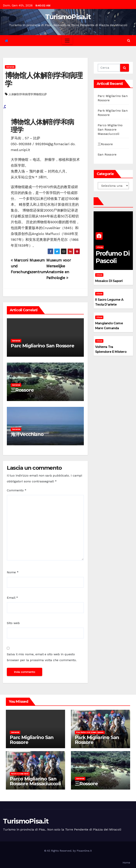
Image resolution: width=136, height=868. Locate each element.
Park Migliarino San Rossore (97, 740)
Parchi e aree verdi (20, 774)
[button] (129, 40)
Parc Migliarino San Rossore (42, 346)
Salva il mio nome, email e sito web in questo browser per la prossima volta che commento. (42, 657)
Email (12, 598)
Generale (10, 67)
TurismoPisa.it (68, 17)
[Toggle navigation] (67, 41)
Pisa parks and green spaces (90, 732)
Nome (13, 572)
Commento (17, 490)
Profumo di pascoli (113, 257)
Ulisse (100, 247)
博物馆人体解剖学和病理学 (44, 80)
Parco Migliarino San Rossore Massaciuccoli (110, 129)
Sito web (13, 623)
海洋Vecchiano (27, 434)
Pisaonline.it (84, 851)
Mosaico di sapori (109, 281)
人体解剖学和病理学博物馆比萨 (28, 94)
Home (126, 863)
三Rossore (22, 390)
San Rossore (107, 154)
